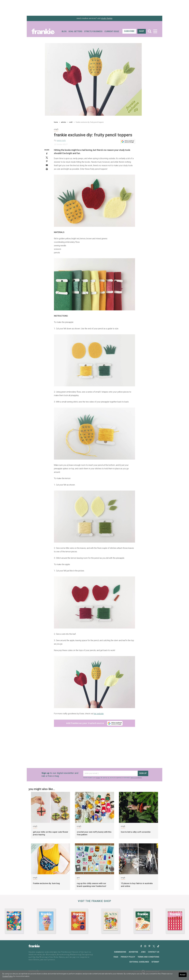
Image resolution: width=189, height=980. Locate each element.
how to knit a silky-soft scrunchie (136, 832)
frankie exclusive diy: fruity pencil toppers (90, 122)
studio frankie (107, 18)
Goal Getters (75, 31)
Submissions (120, 952)
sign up (143, 773)
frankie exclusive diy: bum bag (46, 883)
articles (64, 122)
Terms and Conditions (148, 957)
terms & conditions (136, 778)
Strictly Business (93, 31)
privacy (98, 778)
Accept (183, 975)
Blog (64, 31)
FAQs (116, 957)
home (56, 122)
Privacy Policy (128, 957)
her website (99, 714)
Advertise (133, 952)
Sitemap (155, 962)
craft (71, 122)
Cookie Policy (8, 976)
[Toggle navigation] (155, 31)
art (78, 878)
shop (142, 31)
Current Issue (112, 31)
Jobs (143, 952)
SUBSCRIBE (129, 31)
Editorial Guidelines (139, 962)
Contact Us (154, 952)
